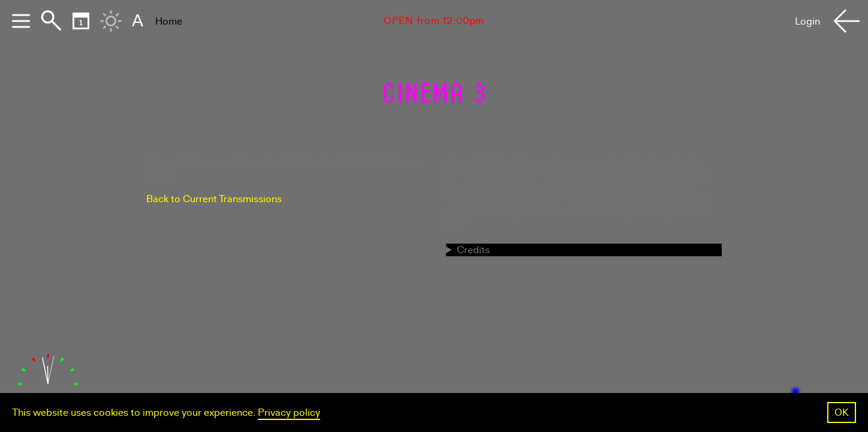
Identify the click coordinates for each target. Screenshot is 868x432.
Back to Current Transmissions (214, 199)
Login (807, 21)
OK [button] (842, 412)
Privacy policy (289, 412)
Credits (473, 250)
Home (169, 21)
